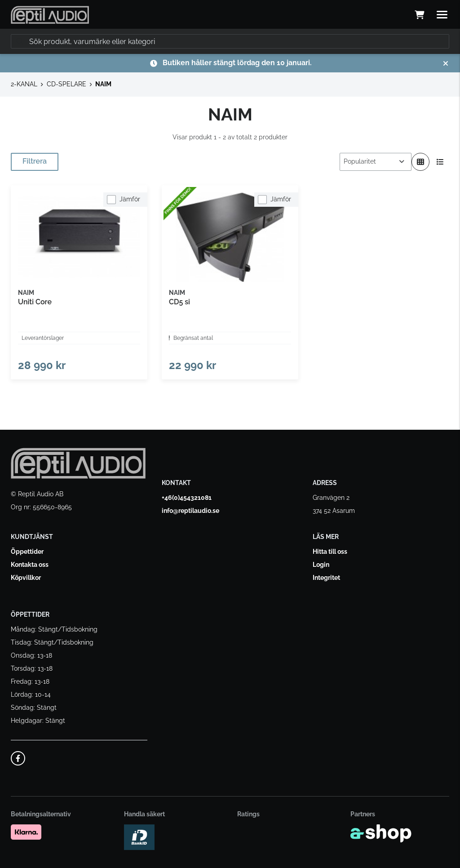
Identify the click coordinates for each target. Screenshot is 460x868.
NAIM (103, 84)
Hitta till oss (330, 552)
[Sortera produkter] (376, 162)
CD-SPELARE (66, 84)
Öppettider (27, 552)
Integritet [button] (326, 578)
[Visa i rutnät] (420, 162)
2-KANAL (24, 84)
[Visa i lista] (440, 162)
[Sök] (230, 41)
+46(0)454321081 (187, 498)
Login (321, 565)
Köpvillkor (26, 578)
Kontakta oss (30, 565)
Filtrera (35, 161)
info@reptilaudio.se (190, 511)
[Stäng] (446, 63)
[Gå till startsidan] (50, 15)
